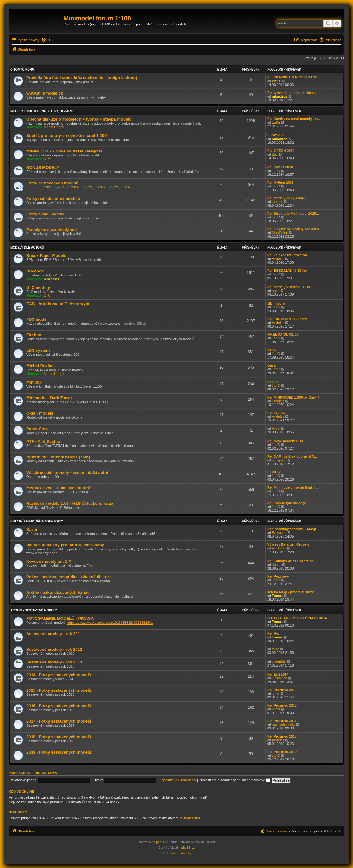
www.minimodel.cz (44, 93)
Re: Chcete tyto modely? (287, 503)
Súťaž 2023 (276, 135)
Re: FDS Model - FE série (287, 319)
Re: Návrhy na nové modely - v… (294, 119)
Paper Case (37, 429)
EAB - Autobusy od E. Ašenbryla (58, 304)
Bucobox (35, 271)
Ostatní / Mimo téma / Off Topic (37, 521)
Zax (275, 154)
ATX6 (271, 350)
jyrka (275, 694)
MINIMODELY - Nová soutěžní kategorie (64, 151)
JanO (276, 171)
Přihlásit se (20, 773)
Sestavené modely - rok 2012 (54, 649)
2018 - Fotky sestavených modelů (59, 737)
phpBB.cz (188, 848)
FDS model (37, 319)
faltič (275, 649)
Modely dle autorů (27, 247)
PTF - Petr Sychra (43, 441)
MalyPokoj (280, 233)
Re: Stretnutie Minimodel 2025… (293, 214)
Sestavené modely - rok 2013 (54, 662)
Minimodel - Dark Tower (49, 398)
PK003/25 (275, 472)
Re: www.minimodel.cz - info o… (294, 93)
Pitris (276, 81)
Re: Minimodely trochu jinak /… (293, 487)
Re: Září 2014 (278, 674)
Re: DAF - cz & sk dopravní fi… (292, 456)
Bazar (32, 529)
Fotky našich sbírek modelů (53, 198)
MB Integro (276, 303)
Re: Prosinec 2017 (282, 721)
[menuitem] (47, 40)
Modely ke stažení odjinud (52, 229)
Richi (276, 428)
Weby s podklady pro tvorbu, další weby (65, 545)
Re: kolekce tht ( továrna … (289, 255)
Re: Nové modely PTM (285, 441)
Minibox (34, 382)
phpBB (161, 842)
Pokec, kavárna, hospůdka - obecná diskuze (69, 577)
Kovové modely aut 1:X (49, 561)
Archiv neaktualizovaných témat (57, 592)
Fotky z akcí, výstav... (47, 214)
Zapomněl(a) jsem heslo (178, 780)
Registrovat (47, 773)
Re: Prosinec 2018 (282, 736)
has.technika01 (283, 725)
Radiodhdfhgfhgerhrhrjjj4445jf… (293, 529)
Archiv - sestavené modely (34, 610)
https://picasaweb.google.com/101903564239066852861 (110, 623)
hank (276, 291)
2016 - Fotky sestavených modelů (59, 706)
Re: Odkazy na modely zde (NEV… (295, 229)
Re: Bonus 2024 (280, 167)
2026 (46, 187)
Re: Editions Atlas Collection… (292, 561)
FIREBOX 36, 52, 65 (283, 334)
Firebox (34, 335)
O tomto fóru (22, 70)
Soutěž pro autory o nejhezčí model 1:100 (66, 136)
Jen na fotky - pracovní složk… (292, 592)
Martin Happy (54, 127)
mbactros (280, 96)
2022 (100, 187)
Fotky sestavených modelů (52, 183)
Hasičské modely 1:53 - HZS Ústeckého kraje (70, 503)
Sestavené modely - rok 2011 (54, 634)
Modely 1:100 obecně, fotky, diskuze (42, 111)
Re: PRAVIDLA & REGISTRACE (292, 77)
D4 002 (273, 382)
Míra (47, 159)
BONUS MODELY (43, 167)
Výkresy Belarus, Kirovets (288, 544)
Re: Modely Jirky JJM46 (286, 198)
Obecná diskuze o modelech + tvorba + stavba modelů (79, 119)
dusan (277, 565)
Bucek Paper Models (46, 256)
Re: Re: (273, 633)
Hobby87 (279, 548)
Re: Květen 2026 (280, 183)
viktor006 (279, 662)
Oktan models (40, 413)
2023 (86, 187)
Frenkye (278, 401)
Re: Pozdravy (278, 576)
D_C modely (38, 287)
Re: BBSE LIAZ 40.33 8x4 (288, 271)
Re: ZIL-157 (276, 413)
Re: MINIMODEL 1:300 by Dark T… (295, 397)
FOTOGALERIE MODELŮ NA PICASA (297, 618)
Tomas (277, 596)
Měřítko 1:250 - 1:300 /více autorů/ (59, 488)
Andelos (278, 259)
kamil (276, 709)
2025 (59, 187)
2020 (126, 187)
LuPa (276, 122)
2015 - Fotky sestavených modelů (59, 690)
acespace (279, 460)
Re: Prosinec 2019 (282, 752)
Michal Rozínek (41, 366)
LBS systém (38, 350)
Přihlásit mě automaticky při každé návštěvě (234, 780)
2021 (113, 187)
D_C (47, 295)
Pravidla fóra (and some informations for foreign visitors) (82, 78)
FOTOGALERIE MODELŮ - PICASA (60, 618)
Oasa (271, 365)
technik (277, 202)
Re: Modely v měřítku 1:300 (289, 287)
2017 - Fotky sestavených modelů (59, 721)
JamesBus (192, 818)
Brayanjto (279, 533)
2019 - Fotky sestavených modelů (59, 752)
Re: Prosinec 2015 (282, 690)
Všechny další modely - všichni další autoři (68, 472)
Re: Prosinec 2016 (282, 705)
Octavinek (279, 678)
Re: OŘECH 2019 (281, 151)
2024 (73, 187)
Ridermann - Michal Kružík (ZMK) (58, 457)
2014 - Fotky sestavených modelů (59, 675)
